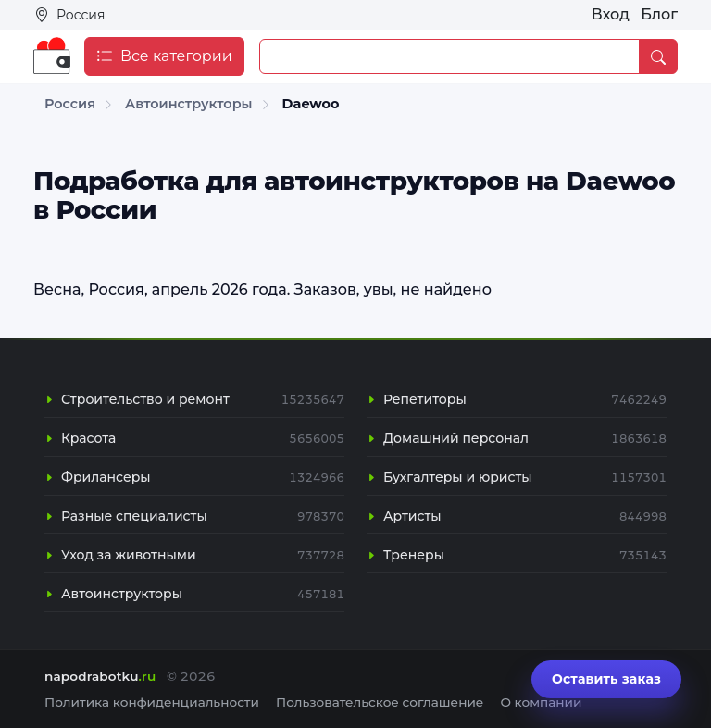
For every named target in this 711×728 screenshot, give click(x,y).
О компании (541, 702)
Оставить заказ (606, 679)
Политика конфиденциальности (152, 702)
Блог (659, 14)
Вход (611, 14)
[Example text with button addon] (449, 56)
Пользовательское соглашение (380, 702)
